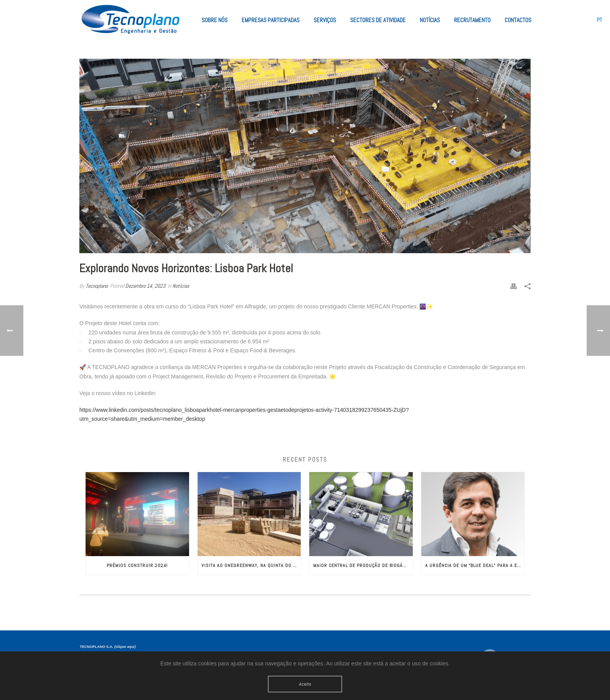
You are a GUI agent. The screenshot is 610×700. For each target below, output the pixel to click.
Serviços (325, 20)
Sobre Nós (215, 20)
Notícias (430, 20)
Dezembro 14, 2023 (145, 286)
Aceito (305, 684)
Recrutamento (472, 20)
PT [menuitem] (599, 20)
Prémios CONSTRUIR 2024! (137, 565)
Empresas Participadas (271, 20)
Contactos (518, 20)
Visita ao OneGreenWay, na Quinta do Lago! (251, 565)
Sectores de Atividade (378, 20)
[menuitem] (599, 20)
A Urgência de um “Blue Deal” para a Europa (475, 565)
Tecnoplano (97, 286)
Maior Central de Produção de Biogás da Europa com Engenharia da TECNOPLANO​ (363, 565)
